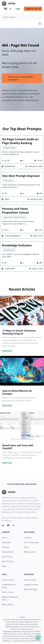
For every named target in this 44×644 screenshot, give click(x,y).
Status (27, 547)
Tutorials (28, 538)
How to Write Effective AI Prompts (17, 392)
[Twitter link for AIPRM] (3, 526)
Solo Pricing (7, 557)
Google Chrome (31, 585)
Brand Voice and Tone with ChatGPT (18, 447)
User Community (31, 542)
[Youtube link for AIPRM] (8, 526)
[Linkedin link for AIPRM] (14, 526)
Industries (6, 542)
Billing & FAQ (30, 552)
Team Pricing (8, 561)
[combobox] (22, 17)
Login (18, 9)
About (5, 538)
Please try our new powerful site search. (21, 78)
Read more (7, 351)
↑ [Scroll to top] (38, 638)
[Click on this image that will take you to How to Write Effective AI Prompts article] (22, 371)
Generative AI (8, 552)
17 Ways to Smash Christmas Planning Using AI (19, 332)
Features (6, 547)
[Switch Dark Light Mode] (10, 9)
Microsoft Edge (31, 589)
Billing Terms (8, 605)
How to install (30, 580)
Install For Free (33, 9)
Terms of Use (8, 592)
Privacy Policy (8, 580)
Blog (4, 566)
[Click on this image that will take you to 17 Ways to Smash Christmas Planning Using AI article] (22, 310)
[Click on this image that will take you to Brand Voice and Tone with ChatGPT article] (22, 425)
